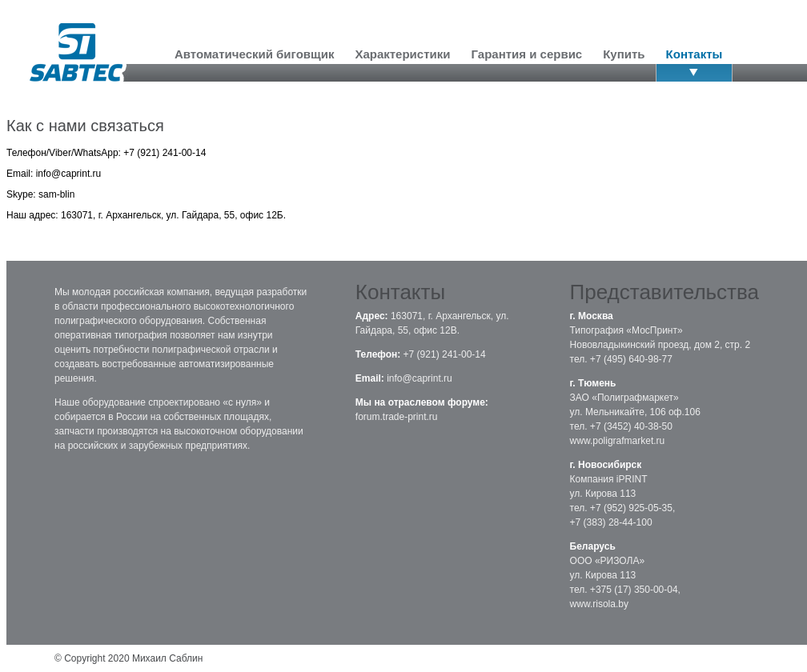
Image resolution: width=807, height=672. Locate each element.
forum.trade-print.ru (397, 417)
